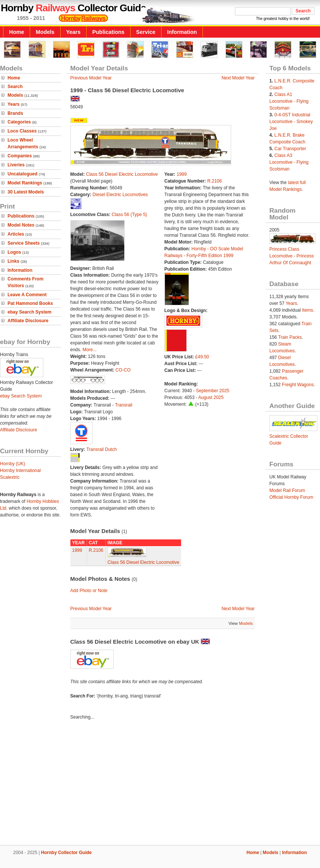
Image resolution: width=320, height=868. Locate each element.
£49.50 (202, 357)
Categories (19, 122)
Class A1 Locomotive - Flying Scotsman (289, 101)
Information (182, 32)
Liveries (16, 165)
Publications (108, 32)
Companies (20, 156)
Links (13, 261)
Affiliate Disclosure (28, 321)
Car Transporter (290, 149)
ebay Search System (30, 312)
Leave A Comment (27, 295)
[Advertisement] (160, 784)
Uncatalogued (22, 174)
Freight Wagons (298, 385)
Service (146, 32)
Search (15, 87)
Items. (308, 310)
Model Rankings (25, 183)
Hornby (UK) (13, 464)
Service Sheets (24, 243)
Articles (16, 234)
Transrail (123, 405)
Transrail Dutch (101, 449)
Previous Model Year (91, 78)
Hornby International (20, 471)
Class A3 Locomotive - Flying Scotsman (289, 162)
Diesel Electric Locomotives (120, 195)
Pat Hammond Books (30, 303)
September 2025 (213, 391)
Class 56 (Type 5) (130, 215)
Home (17, 32)
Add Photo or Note (89, 591)
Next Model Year (238, 78)
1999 (182, 174)
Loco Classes (22, 131)
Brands (15, 113)
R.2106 (215, 181)
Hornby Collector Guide (66, 853)
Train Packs (290, 337)
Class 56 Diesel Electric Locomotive (122, 174)
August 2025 (211, 397)
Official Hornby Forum (291, 497)
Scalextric (10, 477)
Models (45, 32)
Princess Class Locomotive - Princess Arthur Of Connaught (292, 256)
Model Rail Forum (287, 490)
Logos (14, 252)
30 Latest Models (26, 192)
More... (89, 350)
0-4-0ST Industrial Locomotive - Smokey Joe (291, 122)
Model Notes (21, 225)
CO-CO (123, 370)
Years (73, 32)
